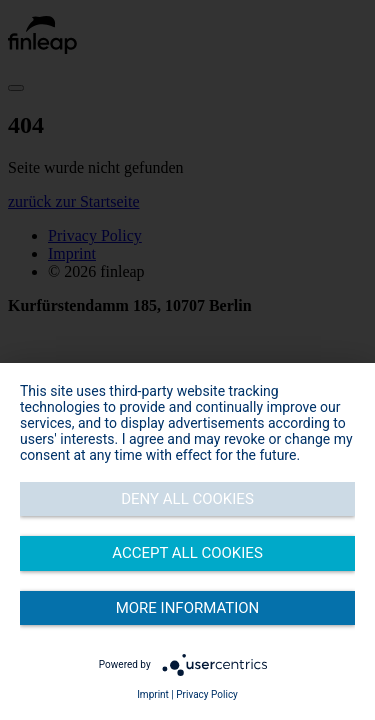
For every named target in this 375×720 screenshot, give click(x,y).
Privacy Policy (207, 694)
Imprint (153, 694)
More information (188, 608)
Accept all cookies (187, 553)
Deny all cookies (187, 499)
